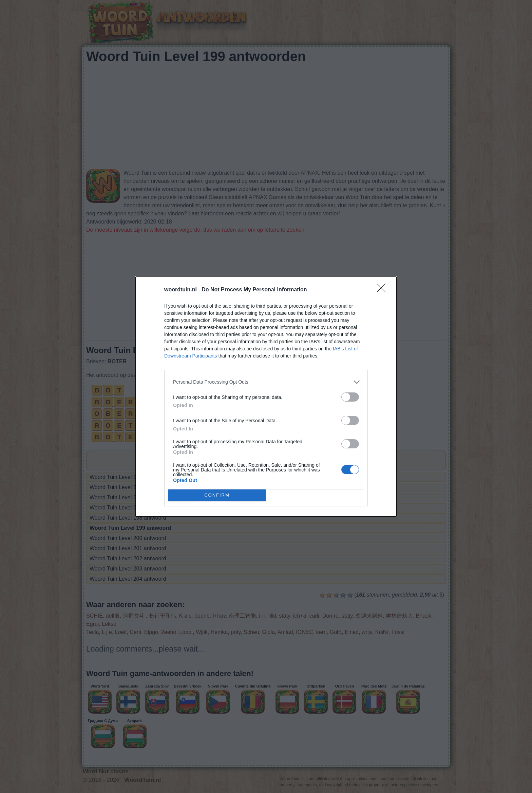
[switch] (350, 397)
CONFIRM (217, 495)
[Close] (383, 290)
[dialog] (266, 397)
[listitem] (266, 382)
